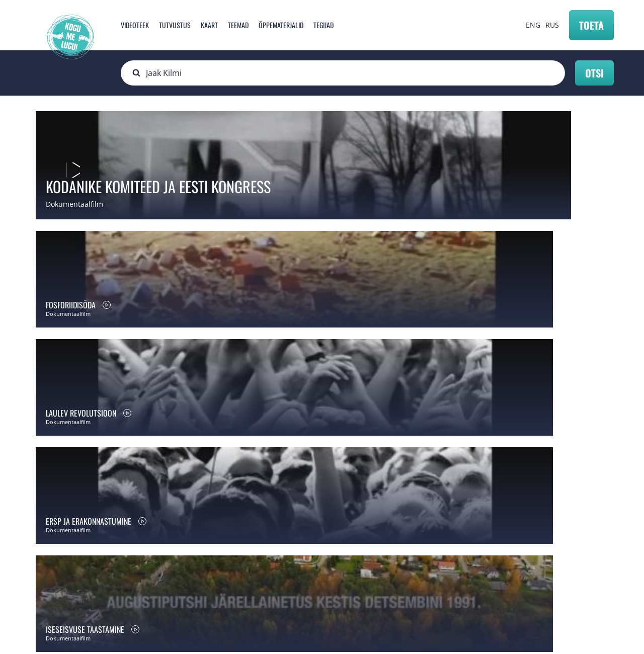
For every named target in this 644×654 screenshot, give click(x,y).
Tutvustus (175, 25)
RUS (552, 25)
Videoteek (135, 25)
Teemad (238, 25)
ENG (533, 25)
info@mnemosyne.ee (227, 583)
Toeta (591, 25)
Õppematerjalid (281, 25)
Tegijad (324, 25)
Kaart (209, 25)
